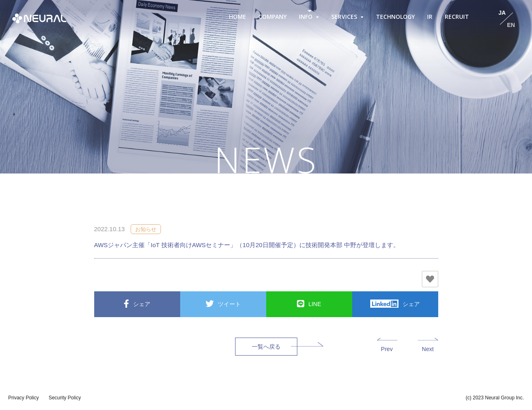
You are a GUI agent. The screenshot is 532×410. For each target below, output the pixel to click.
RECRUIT (457, 17)
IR (430, 17)
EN (511, 25)
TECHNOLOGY (395, 17)
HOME (238, 17)
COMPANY (273, 17)
